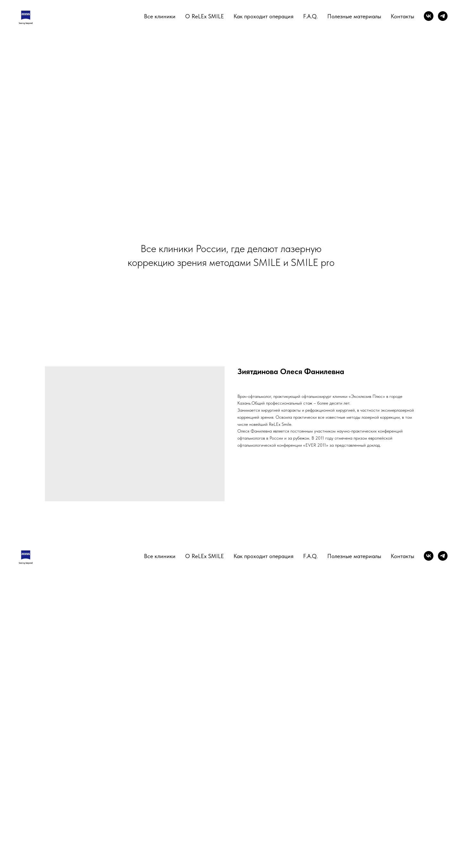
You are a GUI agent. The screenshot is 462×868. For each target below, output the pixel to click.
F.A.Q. (310, 16)
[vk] (429, 16)
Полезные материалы (354, 16)
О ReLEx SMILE (205, 16)
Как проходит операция (264, 16)
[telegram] (443, 16)
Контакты (402, 16)
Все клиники (160, 16)
